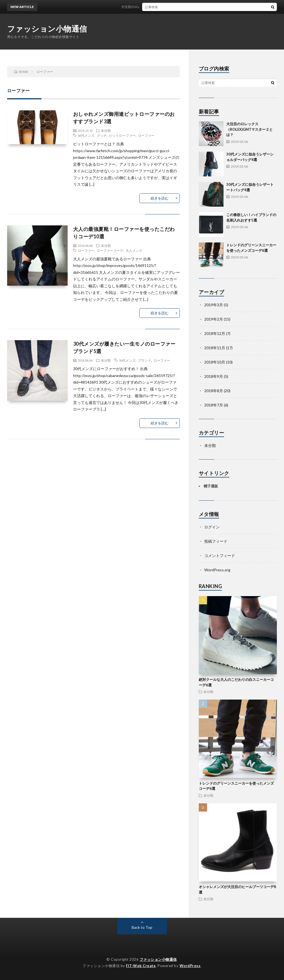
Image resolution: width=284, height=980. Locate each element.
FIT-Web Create (141, 966)
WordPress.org (217, 570)
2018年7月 (214, 405)
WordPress (190, 966)
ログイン (212, 527)
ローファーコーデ (110, 250)
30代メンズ (86, 135)
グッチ (102, 135)
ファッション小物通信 (47, 29)
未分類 (106, 130)
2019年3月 (214, 305)
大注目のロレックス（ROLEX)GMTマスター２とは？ (167, 7)
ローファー (146, 135)
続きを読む (160, 198)
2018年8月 (214, 391)
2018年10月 (215, 362)
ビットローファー (122, 135)
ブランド (145, 360)
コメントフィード (220, 555)
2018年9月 (214, 376)
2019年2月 (214, 319)
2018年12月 (215, 333)
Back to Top (142, 927)
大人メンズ (134, 250)
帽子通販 (211, 486)
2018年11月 (215, 348)
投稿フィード (216, 541)
